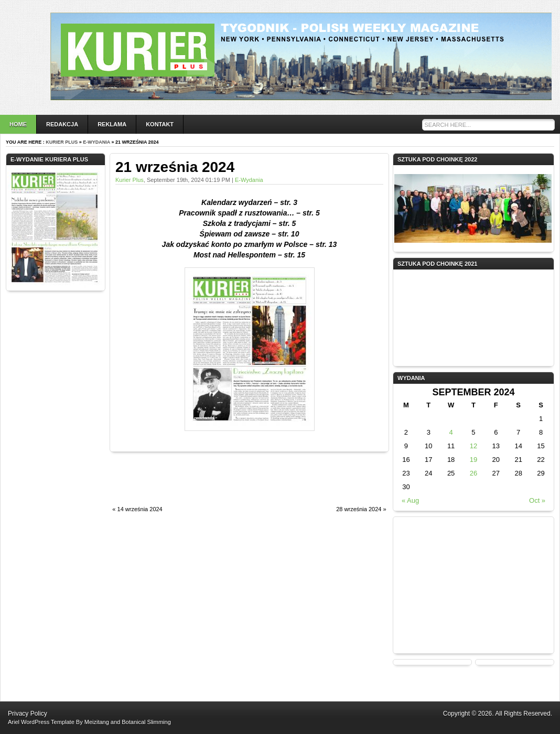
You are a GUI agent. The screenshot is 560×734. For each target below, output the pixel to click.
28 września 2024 (359, 509)
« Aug (410, 500)
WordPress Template (48, 722)
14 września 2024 (140, 509)
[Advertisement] (232, 484)
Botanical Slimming (146, 722)
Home (18, 124)
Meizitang (97, 722)
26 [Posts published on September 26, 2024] (473, 473)
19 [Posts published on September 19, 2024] (473, 460)
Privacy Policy (28, 714)
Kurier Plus (62, 142)
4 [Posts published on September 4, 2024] (451, 432)
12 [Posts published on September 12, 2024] (473, 446)
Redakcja (62, 124)
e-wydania (96, 142)
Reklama (112, 124)
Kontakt (160, 124)
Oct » (537, 500)
